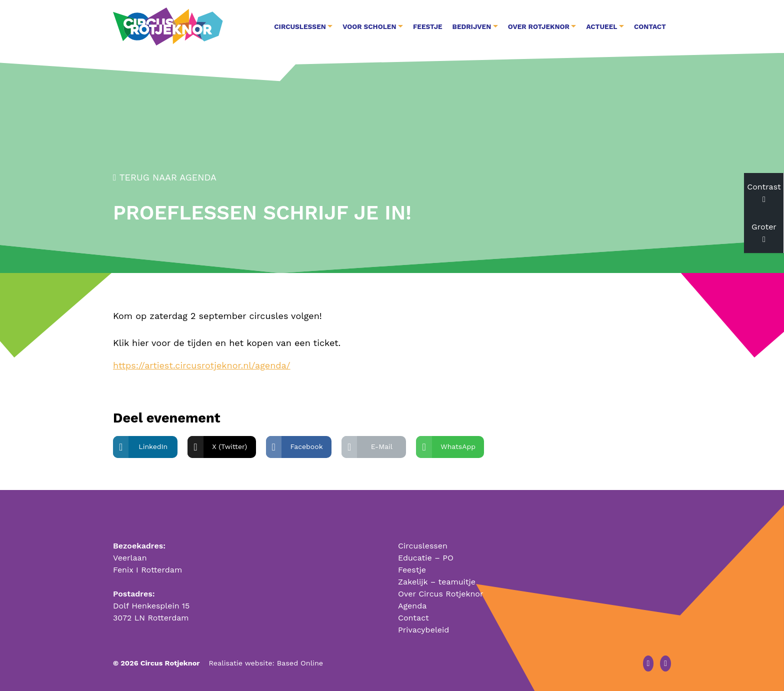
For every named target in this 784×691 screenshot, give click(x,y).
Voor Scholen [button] (369, 26)
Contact (650, 26)
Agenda (412, 606)
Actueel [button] (601, 26)
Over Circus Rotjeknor (440, 594)
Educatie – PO (426, 558)
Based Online (300, 663)
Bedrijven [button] (472, 26)
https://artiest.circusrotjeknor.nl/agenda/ (202, 365)
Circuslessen (423, 546)
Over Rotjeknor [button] (539, 26)
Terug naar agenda (165, 177)
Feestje (428, 26)
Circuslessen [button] (300, 26)
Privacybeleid (423, 630)
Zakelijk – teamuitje (437, 582)
